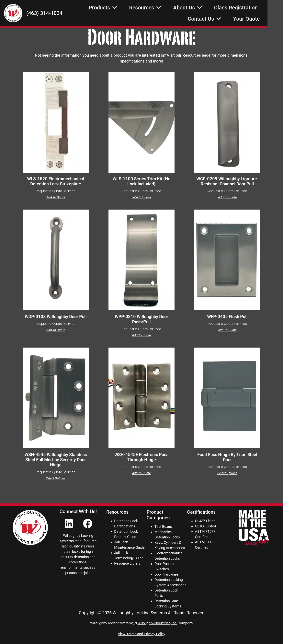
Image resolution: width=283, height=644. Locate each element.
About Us (203, 8)
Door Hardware (166, 574)
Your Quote (262, 19)
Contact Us (220, 19)
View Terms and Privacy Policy (142, 634)
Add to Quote (56, 197)
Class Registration (251, 8)
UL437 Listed (205, 521)
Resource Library (127, 563)
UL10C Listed (205, 526)
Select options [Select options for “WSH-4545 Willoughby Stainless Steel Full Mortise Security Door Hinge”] (56, 478)
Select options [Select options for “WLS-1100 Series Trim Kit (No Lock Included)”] (141, 197)
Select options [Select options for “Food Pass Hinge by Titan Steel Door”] (227, 473)
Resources (161, 8)
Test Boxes (163, 527)
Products (119, 8)
